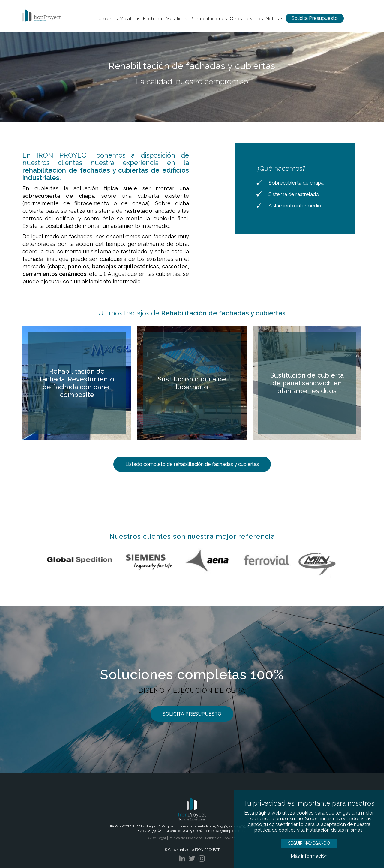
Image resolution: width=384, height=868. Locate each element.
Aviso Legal (157, 838)
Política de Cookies (220, 838)
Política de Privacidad (186, 838)
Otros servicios (246, 19)
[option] (192, 77)
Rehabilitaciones (208, 19)
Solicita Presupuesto (315, 18)
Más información (309, 856)
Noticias (275, 19)
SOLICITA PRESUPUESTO (192, 714)
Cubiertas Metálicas (118, 19)
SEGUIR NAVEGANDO (309, 843)
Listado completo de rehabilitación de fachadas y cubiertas (192, 464)
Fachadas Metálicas (165, 19)
